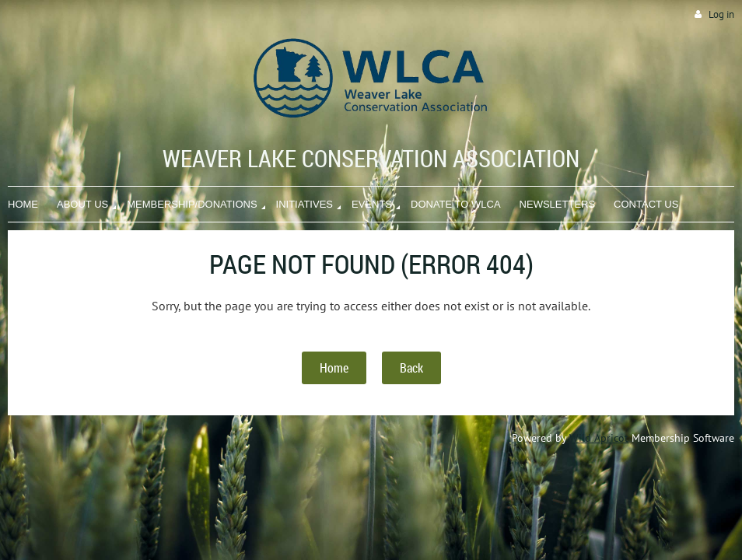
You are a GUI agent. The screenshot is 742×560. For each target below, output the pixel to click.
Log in (721, 14)
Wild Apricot (599, 438)
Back (411, 368)
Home (334, 368)
